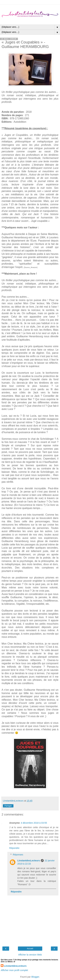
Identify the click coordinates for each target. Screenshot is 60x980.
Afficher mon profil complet (14, 970)
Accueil (30, 949)
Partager (8, 806)
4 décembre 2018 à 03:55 (34, 823)
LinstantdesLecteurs (29, 861)
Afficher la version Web (30, 955)
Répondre (14, 848)
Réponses (18, 855)
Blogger (35, 977)
